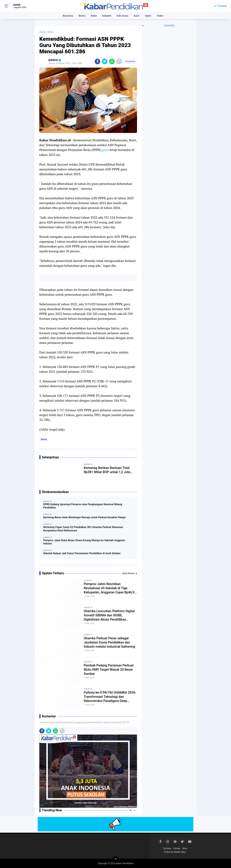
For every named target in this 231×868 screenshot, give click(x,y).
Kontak (177, 848)
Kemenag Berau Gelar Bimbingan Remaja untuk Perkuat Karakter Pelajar (85, 517)
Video (160, 16)
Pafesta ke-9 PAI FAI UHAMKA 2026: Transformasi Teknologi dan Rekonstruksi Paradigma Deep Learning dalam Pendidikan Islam (110, 697)
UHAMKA (169, 26)
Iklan (185, 848)
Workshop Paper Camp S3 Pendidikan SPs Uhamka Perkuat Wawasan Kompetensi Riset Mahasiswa (83, 529)
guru (105, 150)
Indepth (107, 16)
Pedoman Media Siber (175, 852)
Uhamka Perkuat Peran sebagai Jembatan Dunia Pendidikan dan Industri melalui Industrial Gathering (109, 642)
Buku (94, 16)
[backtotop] (116, 859)
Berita (82, 16)
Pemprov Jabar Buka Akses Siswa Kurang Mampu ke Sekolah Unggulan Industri (84, 542)
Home (42, 32)
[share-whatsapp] (112, 61)
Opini (148, 16)
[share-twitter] (105, 61)
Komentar (130, 61)
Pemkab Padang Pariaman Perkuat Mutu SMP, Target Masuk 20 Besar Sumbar (109, 670)
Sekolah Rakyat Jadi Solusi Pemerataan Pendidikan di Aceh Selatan (82, 553)
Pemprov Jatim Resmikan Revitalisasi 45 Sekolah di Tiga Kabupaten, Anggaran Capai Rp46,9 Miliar (109, 588)
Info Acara (122, 16)
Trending (222, 6)
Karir (137, 16)
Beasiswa (68, 16)
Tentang (167, 848)
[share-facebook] (97, 61)
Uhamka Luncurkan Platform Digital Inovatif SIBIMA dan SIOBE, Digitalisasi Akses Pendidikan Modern (109, 615)
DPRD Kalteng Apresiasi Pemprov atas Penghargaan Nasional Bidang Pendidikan (83, 506)
